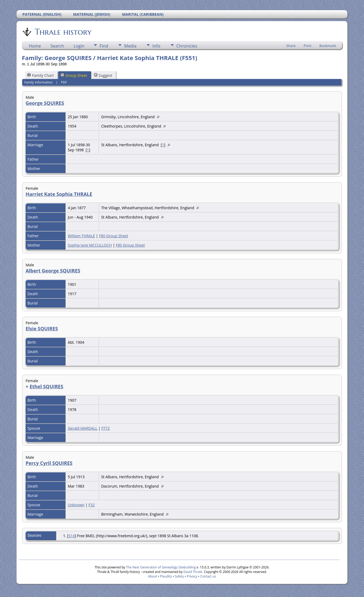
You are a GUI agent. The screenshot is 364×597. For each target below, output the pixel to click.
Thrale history (63, 32)
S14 (72, 536)
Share (291, 46)
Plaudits (166, 576)
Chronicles (187, 46)
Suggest (103, 75)
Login (79, 46)
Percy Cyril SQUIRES (49, 463)
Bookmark (328, 46)
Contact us (208, 576)
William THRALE (81, 236)
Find (104, 46)
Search (57, 46)
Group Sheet (74, 75)
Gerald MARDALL (83, 428)
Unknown (76, 505)
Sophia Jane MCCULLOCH (90, 245)
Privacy (192, 576)
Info (156, 46)
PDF (64, 82)
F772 (106, 428)
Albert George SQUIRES (53, 271)
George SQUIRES (45, 103)
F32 (91, 505)
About (153, 576)
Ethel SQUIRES (46, 386)
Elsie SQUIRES (42, 329)
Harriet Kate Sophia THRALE (59, 194)
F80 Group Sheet (114, 236)
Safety (179, 576)
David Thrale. (193, 572)
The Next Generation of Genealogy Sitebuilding (161, 567)
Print (308, 46)
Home (35, 46)
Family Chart (41, 75)
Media (130, 46)
